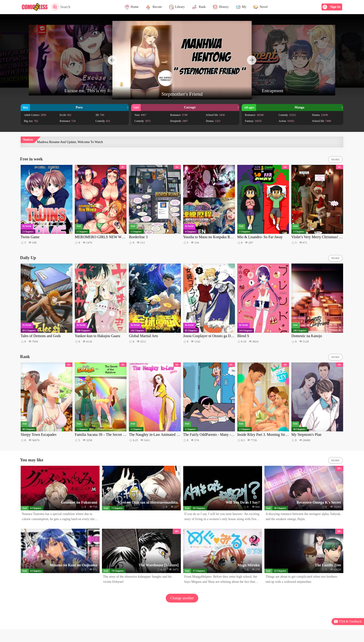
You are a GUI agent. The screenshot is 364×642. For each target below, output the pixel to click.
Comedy (103, 121)
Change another (182, 598)
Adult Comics (35, 115)
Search (61, 7)
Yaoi (140, 115)
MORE (335, 160)
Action (286, 121)
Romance (68, 121)
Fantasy (253, 121)
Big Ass (31, 121)
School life (215, 115)
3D (100, 115)
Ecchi (65, 115)
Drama (213, 121)
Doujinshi (179, 121)
